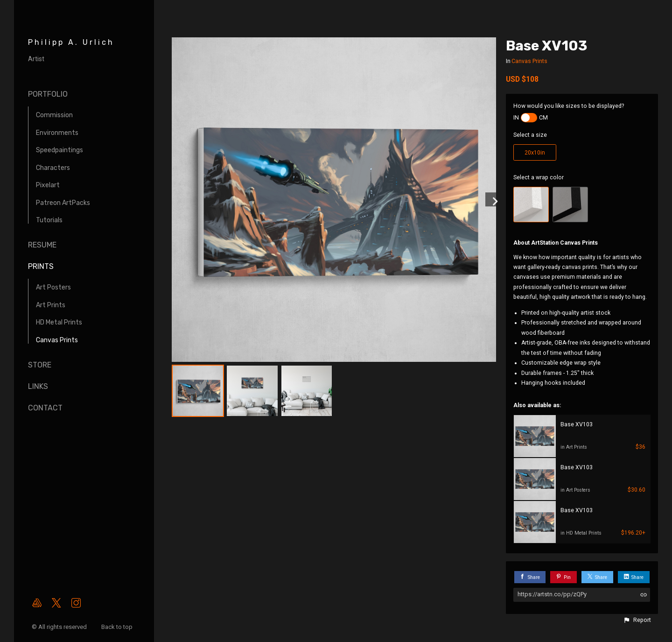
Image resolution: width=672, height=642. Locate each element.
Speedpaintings (59, 150)
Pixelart (48, 185)
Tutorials (49, 220)
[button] (637, 620)
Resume (42, 245)
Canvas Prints (57, 340)
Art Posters (53, 287)
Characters (53, 168)
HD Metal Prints (59, 322)
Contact (45, 408)
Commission (54, 115)
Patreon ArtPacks (63, 203)
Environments (57, 133)
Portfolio (48, 94)
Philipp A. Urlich (71, 42)
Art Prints (51, 305)
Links (38, 386)
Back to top (118, 627)
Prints (41, 266)
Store (40, 365)
